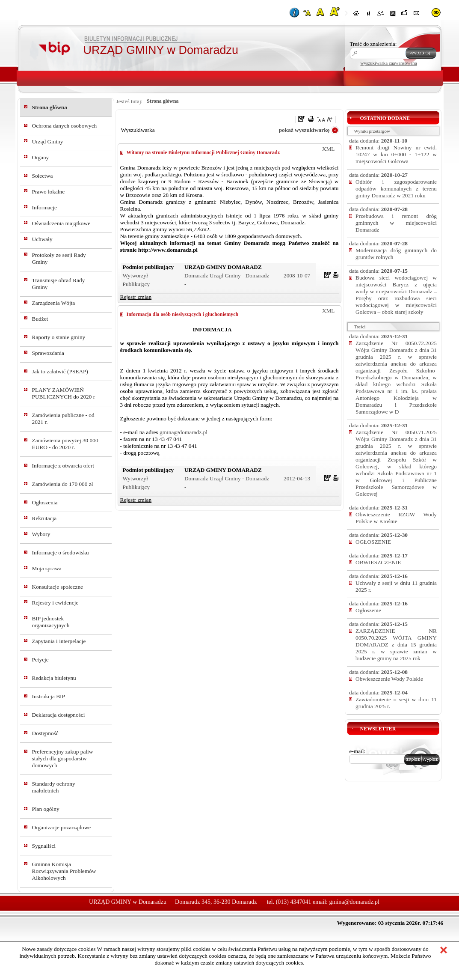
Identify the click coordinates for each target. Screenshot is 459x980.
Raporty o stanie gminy (59, 337)
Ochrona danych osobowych (65, 126)
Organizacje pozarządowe (62, 827)
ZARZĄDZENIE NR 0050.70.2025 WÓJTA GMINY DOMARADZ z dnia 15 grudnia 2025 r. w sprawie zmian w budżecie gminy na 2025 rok (396, 645)
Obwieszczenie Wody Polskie (389, 679)
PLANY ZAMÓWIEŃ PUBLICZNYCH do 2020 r (64, 393)
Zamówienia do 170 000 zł (63, 484)
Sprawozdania (48, 353)
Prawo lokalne (49, 192)
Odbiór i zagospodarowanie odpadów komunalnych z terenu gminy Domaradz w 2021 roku (396, 189)
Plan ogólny (46, 809)
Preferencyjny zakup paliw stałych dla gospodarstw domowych (63, 758)
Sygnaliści (44, 846)
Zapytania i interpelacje (59, 641)
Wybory (41, 534)
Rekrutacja (44, 518)
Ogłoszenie (368, 610)
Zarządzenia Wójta (54, 303)
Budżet (40, 319)
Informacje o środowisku (61, 553)
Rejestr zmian (136, 297)
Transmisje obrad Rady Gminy (59, 284)
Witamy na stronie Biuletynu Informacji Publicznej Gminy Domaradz (203, 152)
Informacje (44, 207)
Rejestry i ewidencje (55, 603)
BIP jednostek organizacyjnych (51, 622)
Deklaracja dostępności (59, 715)
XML (329, 149)
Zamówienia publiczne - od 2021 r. (63, 419)
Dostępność (45, 733)
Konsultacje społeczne (58, 587)
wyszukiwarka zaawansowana (389, 63)
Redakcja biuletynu (54, 678)
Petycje (40, 660)
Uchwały (42, 239)
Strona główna (50, 107)
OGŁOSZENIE (373, 542)
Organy (41, 157)
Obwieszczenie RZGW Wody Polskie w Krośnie (396, 518)
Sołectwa (43, 176)
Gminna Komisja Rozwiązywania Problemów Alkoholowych (64, 871)
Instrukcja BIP (49, 696)
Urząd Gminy (48, 141)
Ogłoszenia (45, 502)
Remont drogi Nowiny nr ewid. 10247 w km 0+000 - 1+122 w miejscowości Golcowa (396, 154)
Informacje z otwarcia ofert (63, 466)
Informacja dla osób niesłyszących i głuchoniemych (183, 314)
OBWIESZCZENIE (378, 562)
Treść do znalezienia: (373, 44)
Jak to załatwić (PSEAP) (60, 371)
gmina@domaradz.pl (184, 432)
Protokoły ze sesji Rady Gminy (59, 258)
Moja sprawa (47, 568)
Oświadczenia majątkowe (61, 223)
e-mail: (358, 751)
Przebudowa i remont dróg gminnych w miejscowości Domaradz (396, 223)
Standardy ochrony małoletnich (54, 787)
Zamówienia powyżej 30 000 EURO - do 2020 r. (65, 444)
